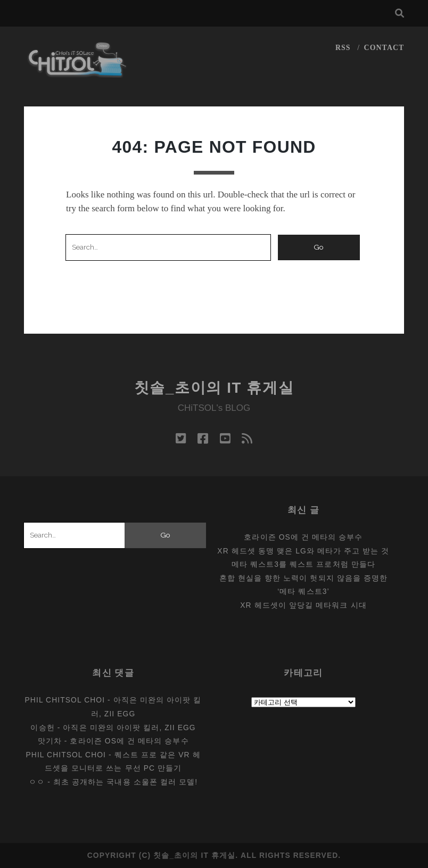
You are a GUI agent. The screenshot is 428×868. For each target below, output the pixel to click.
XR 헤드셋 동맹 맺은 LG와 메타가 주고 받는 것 (303, 551)
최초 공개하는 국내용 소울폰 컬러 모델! (125, 782)
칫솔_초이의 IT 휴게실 (214, 388)
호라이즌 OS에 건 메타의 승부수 (303, 537)
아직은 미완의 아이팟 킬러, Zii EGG (129, 728)
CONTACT (384, 48)
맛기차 (50, 741)
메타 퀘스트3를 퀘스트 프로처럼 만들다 (303, 564)
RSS (343, 48)
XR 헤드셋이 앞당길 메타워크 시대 (303, 605)
